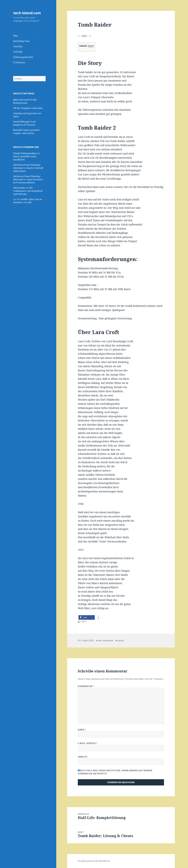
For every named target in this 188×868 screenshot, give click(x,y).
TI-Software (19, 62)
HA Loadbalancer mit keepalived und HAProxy (28, 191)
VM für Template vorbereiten (28, 108)
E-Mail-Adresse (88, 743)
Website (83, 757)
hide (91, 46)
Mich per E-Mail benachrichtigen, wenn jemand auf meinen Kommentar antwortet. (115, 772)
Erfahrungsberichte (23, 57)
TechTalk (18, 52)
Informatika (19, 188)
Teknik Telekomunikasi (25, 153)
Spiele (121, 640)
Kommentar (86, 686)
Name (82, 730)
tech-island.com (27, 13)
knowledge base (21, 41)
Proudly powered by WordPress (94, 861)
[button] (87, 617)
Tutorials (18, 46)
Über (16, 36)
